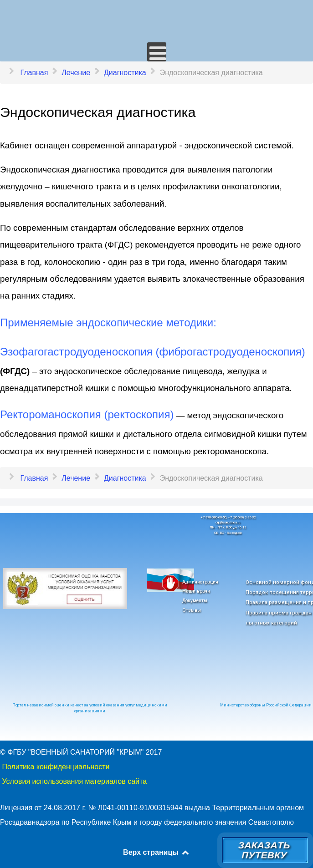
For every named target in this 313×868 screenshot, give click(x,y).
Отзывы (192, 610)
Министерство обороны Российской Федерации (266, 705)
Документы (195, 601)
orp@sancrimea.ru (228, 522)
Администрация (200, 582)
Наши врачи (196, 591)
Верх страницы (156, 852)
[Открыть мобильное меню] (157, 52)
